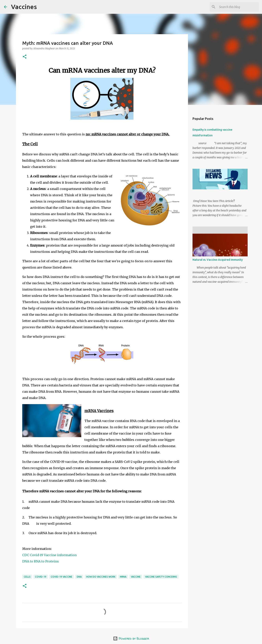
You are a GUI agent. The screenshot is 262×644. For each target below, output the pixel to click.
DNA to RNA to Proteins (41, 561)
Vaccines (24, 7)
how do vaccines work (101, 577)
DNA (79, 577)
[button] (25, 57)
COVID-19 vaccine (62, 577)
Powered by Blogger (131, 638)
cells (27, 577)
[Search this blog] (238, 7)
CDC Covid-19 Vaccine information (49, 555)
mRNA (123, 577)
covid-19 (41, 577)
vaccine (136, 577)
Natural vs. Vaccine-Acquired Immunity (218, 260)
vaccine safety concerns (161, 577)
